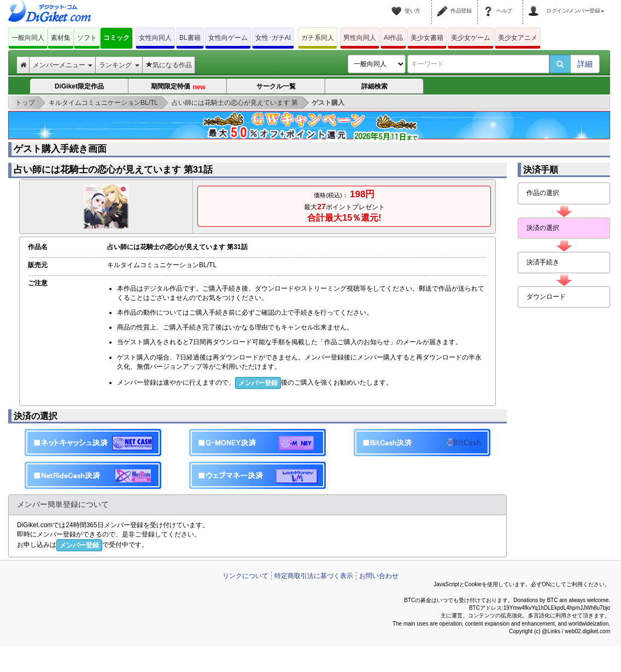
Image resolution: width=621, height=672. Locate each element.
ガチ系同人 (318, 38)
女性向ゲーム (228, 38)
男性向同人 (360, 38)
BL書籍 (190, 38)
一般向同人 (28, 38)
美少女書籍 (427, 38)
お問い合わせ (379, 576)
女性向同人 (155, 38)
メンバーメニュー (63, 65)
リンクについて (245, 576)
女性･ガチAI (273, 38)
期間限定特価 (178, 87)
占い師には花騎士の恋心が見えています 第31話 (113, 170)
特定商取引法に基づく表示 (314, 576)
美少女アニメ (518, 38)
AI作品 (393, 38)
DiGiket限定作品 (79, 86)
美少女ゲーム (471, 38)
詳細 (585, 64)
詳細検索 (374, 86)
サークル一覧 (276, 86)
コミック (116, 38)
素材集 (61, 38)
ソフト (87, 38)
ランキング (119, 65)
